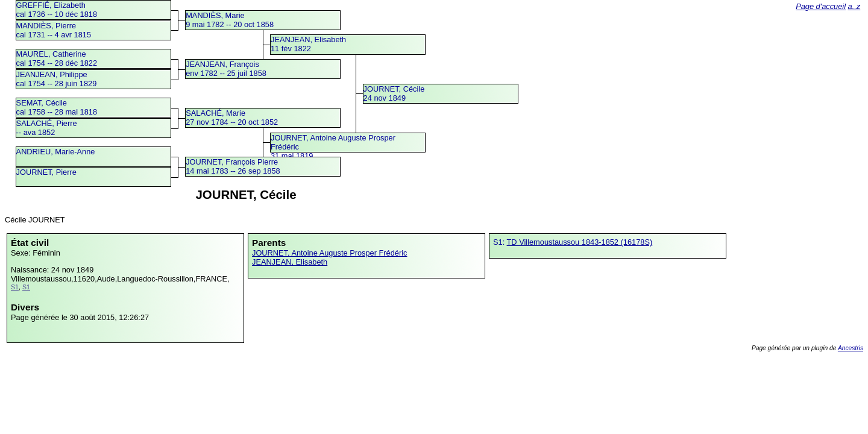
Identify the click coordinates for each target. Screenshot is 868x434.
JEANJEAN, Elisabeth (290, 262)
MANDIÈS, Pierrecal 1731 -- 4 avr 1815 (54, 30)
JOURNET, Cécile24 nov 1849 (394, 93)
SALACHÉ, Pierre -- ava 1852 (47, 128)
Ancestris (851, 348)
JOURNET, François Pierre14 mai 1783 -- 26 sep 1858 (233, 166)
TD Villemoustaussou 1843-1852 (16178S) (580, 242)
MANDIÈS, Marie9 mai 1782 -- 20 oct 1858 (230, 20)
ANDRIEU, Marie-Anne (56, 152)
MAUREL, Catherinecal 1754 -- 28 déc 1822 (57, 58)
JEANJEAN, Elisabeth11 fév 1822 (308, 44)
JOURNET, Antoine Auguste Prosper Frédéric (329, 253)
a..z (854, 6)
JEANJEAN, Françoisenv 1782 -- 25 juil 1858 (226, 69)
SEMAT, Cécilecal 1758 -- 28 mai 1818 (57, 107)
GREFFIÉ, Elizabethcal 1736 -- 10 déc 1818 (57, 10)
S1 (15, 287)
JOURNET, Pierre (46, 172)
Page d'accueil (821, 6)
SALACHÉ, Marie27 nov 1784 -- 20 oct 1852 (232, 118)
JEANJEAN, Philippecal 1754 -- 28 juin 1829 (57, 79)
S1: (500, 242)
